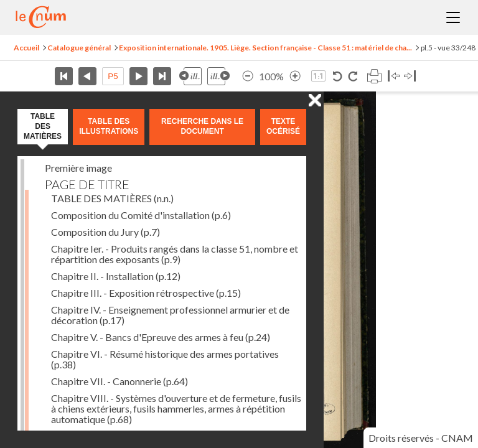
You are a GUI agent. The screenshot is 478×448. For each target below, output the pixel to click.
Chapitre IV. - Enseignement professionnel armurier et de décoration (170, 315)
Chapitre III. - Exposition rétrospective (146, 293)
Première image (78, 168)
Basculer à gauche (394, 76)
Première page (64, 76)
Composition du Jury (105, 232)
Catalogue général (79, 48)
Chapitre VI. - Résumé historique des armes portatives (165, 359)
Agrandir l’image (295, 76)
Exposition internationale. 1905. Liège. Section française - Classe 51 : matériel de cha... (265, 48)
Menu (453, 17)
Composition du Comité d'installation (141, 215)
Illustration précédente (190, 76)
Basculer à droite (410, 76)
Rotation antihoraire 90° (338, 76)
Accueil (26, 48)
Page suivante (138, 76)
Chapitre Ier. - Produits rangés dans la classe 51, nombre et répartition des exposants (175, 254)
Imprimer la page (374, 76)
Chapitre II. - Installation (116, 276)
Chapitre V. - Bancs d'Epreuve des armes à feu (161, 337)
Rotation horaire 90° (353, 76)
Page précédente (87, 76)
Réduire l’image (248, 76)
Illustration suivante (218, 76)
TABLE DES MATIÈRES (112, 198)
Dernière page (162, 76)
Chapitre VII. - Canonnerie (119, 381)
